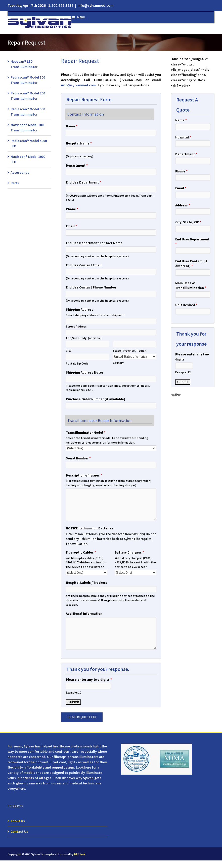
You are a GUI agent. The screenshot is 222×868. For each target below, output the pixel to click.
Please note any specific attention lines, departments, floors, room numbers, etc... (108, 388)
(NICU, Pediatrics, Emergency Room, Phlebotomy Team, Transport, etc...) (110, 198)
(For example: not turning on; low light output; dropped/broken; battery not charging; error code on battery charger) (108, 483)
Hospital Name (79, 143)
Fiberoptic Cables (81, 552)
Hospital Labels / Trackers (86, 583)
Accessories (20, 172)
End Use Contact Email (84, 265)
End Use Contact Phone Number (91, 287)
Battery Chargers (129, 552)
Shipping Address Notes (85, 372)
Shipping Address (80, 310)
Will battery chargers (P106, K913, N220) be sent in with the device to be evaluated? (135, 562)
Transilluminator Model (86, 433)
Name (72, 126)
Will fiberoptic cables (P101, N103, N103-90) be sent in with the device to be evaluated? (86, 562)
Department (77, 166)
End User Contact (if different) (191, 264)
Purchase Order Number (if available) (96, 399)
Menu (78, 17)
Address (183, 205)
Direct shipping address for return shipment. (96, 315)
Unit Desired (186, 305)
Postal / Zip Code (77, 363)
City (69, 351)
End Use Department (83, 182)
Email (71, 226)
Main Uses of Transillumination (191, 286)
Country (118, 363)
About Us (18, 821)
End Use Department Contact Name (94, 243)
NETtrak (80, 854)
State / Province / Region (130, 351)
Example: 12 (74, 692)
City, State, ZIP (188, 222)
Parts (15, 183)
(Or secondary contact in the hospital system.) (97, 256)
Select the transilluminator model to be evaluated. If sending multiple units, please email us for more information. (107, 440)
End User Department (192, 242)
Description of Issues (84, 475)
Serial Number (78, 458)
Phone (72, 209)
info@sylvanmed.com (95, 5)
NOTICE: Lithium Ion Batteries (90, 528)
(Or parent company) (80, 156)
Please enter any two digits (89, 680)
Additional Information (84, 614)
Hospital (183, 137)
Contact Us (19, 831)
